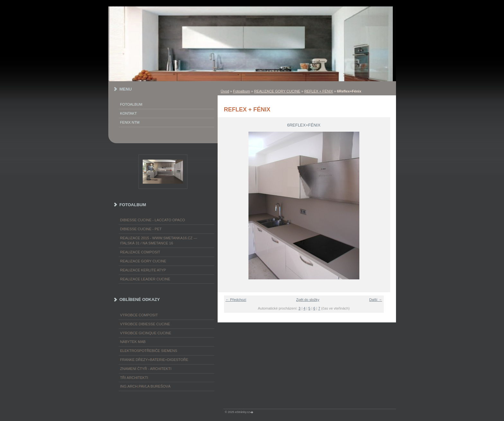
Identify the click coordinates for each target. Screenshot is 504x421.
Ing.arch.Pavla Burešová (145, 386)
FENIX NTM (130, 122)
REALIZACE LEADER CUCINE (145, 279)
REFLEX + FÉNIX (319, 91)
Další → (376, 300)
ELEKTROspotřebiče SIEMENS (149, 351)
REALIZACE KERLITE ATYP (143, 270)
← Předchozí (236, 300)
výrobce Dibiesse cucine (145, 324)
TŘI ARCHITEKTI (134, 378)
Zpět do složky (308, 300)
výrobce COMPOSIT (139, 315)
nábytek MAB (133, 342)
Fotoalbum (242, 91)
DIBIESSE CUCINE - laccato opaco (153, 220)
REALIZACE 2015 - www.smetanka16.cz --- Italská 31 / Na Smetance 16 (159, 241)
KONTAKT (129, 113)
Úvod (225, 91)
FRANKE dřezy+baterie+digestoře (154, 360)
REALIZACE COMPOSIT (140, 252)
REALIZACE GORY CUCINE (277, 91)
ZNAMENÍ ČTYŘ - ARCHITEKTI (146, 369)
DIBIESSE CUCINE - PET (141, 229)
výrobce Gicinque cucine (146, 333)
